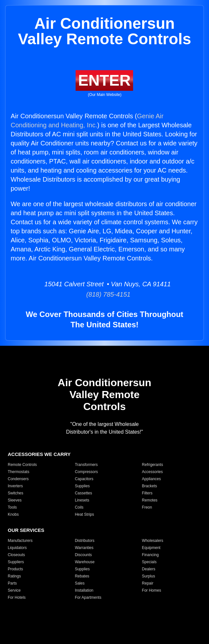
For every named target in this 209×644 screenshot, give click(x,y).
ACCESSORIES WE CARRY (39, 454)
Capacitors (84, 479)
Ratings (14, 576)
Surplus (148, 576)
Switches (16, 493)
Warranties (84, 548)
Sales (80, 583)
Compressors (86, 472)
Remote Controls (22, 465)
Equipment (151, 548)
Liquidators (17, 548)
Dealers (148, 569)
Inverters (15, 486)
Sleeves (15, 500)
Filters (147, 493)
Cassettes (84, 493)
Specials (149, 562)
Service (14, 590)
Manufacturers (20, 541)
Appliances (151, 479)
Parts (12, 583)
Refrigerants (152, 465)
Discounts (84, 555)
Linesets (82, 500)
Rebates (82, 576)
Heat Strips (84, 514)
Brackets (149, 486)
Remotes (150, 500)
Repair (147, 583)
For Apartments (88, 597)
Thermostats (19, 472)
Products (15, 569)
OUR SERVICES (26, 530)
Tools (12, 507)
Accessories (152, 472)
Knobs (13, 514)
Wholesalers (152, 541)
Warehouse (85, 562)
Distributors (85, 541)
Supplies (82, 486)
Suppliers (16, 562)
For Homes (151, 590)
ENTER (104, 80)
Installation (84, 590)
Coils (79, 507)
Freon (147, 507)
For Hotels (17, 597)
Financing (150, 555)
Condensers (18, 479)
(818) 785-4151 (104, 294)
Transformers (86, 465)
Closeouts (16, 555)
